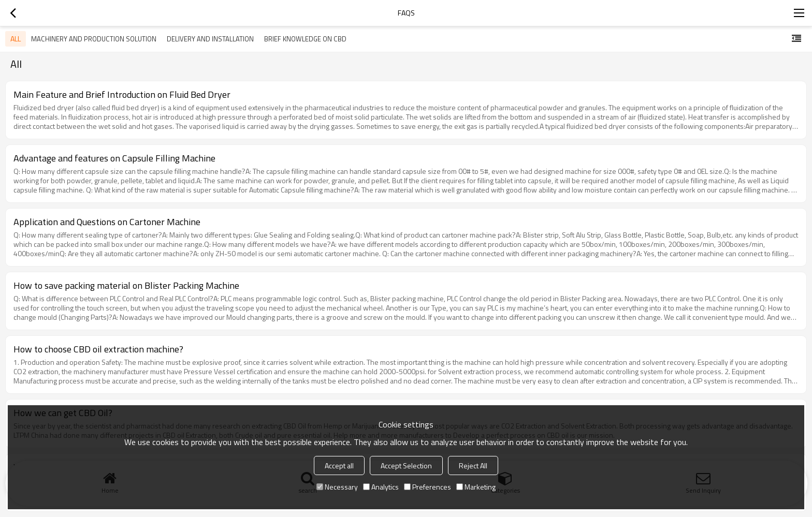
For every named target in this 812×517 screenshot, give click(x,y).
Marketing (476, 487)
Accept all (339, 466)
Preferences (427, 487)
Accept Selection (406, 466)
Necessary (337, 487)
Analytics (381, 487)
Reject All (473, 466)
